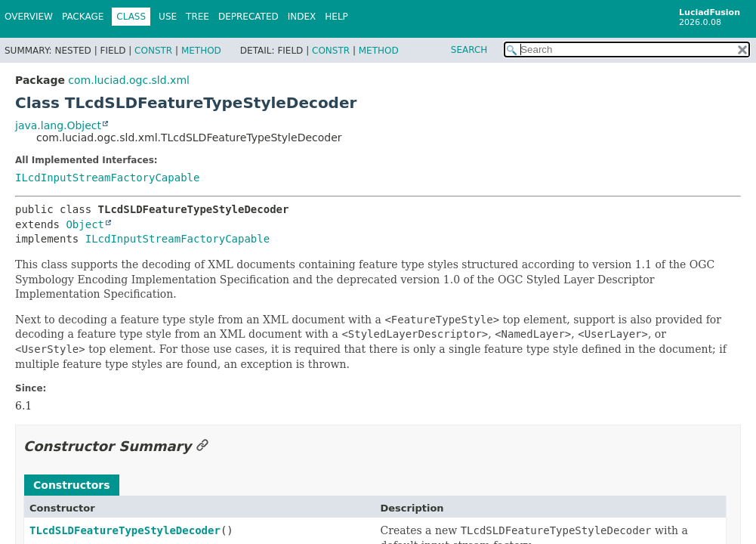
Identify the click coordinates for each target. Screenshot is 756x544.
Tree (197, 17)
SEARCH (469, 50)
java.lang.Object (58, 125)
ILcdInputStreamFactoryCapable (107, 178)
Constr (153, 51)
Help (336, 17)
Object (85, 224)
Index (302, 17)
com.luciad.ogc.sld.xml (129, 80)
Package (83, 17)
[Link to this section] (202, 446)
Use (168, 17)
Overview (29, 17)
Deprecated (248, 17)
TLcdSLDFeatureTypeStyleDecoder (125, 530)
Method (201, 51)
